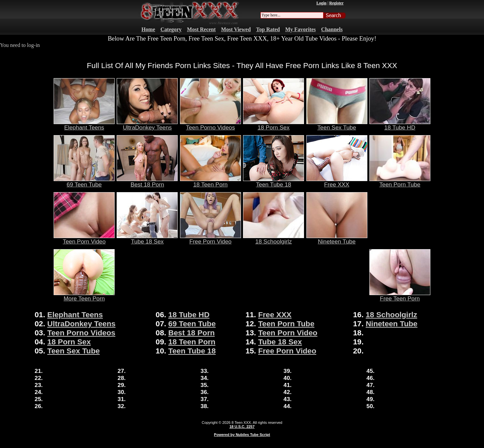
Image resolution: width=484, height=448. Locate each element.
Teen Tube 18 (274, 182)
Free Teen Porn (400, 296)
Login (321, 3)
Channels (332, 29)
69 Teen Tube (84, 182)
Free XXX (337, 182)
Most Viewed (236, 29)
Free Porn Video (210, 239)
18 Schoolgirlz (274, 239)
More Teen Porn (84, 296)
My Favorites (300, 29)
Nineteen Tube (337, 239)
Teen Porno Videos (210, 125)
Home (148, 29)
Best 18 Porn (147, 182)
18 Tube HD (400, 125)
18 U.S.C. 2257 (242, 427)
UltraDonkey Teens (147, 125)
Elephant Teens (84, 125)
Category (171, 29)
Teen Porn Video (84, 239)
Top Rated (268, 29)
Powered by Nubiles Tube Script (242, 435)
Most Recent (201, 29)
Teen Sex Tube (337, 125)
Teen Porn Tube (400, 182)
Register (336, 3)
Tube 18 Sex (147, 239)
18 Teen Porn (210, 182)
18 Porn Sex (274, 125)
